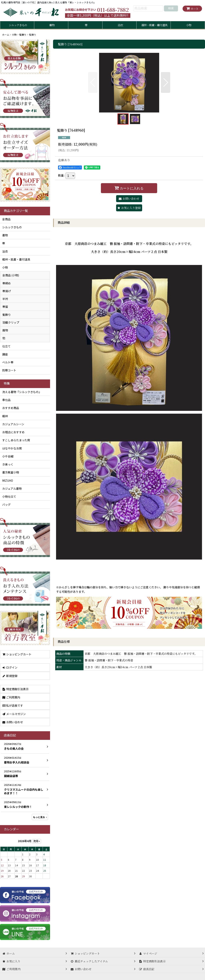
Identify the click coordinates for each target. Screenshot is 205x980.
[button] (93, 82)
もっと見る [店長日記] (40, 817)
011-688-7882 (113, 10)
